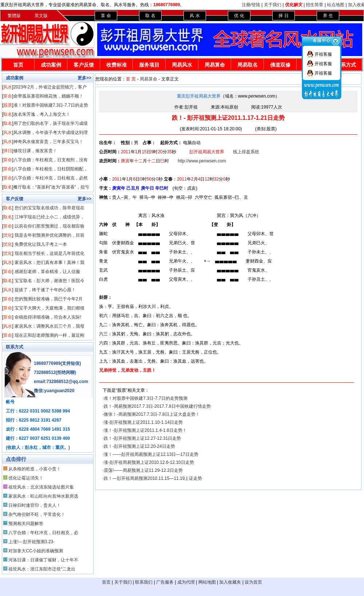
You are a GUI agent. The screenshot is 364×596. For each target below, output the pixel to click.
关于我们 (273, 5)
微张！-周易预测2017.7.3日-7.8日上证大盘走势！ (152, 414)
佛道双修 (280, 65)
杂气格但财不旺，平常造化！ (37, 514)
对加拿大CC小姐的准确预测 (35, 551)
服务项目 (149, 65)
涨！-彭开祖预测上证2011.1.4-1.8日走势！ (145, 430)
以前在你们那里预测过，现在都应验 (50, 226)
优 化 (239, 16)
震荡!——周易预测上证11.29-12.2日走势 (143, 470)
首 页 (131, 79)
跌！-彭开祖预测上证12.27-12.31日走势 (142, 438)
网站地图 (207, 582)
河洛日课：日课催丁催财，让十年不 (43, 560)
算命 (8, 96)
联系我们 (144, 582)
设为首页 (253, 582)
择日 (8, 151)
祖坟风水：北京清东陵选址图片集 (41, 487)
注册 (246, 5)
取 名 (150, 16)
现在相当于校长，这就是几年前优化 (50, 253)
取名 (8, 114)
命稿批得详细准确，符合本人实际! (48, 317)
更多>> (84, 78)
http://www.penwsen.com (202, 161)
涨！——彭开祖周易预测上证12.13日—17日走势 (151, 454)
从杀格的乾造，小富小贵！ (35, 469)
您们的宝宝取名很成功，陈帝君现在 (50, 208)
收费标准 (116, 65)
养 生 (328, 16)
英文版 (41, 16)
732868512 (45, 372)
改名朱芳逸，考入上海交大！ (42, 114)
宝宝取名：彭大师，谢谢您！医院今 (50, 281)
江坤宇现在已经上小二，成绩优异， (50, 217)
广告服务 (165, 582)
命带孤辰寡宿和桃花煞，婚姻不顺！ (48, 96)
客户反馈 (84, 65)
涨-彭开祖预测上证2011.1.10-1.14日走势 (143, 422)
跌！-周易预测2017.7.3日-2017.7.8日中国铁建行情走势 (157, 406)
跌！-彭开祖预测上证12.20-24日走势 (139, 446)
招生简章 (314, 5)
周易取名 (248, 65)
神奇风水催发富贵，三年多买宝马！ (48, 142)
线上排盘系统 (246, 152)
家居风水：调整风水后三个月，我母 (50, 326)
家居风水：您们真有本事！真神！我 (50, 263)
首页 (18, 65)
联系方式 (15, 347)
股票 (8, 105)
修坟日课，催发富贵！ (35, 151)
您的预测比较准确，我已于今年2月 (49, 299)
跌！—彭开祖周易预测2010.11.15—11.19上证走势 (153, 478)
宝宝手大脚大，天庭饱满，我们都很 (50, 308)
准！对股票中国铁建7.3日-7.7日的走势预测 (145, 398)
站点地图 (336, 5)
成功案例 (51, 65)
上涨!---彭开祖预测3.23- (31, 542)
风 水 (195, 16)
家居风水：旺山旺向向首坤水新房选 (43, 496)
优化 (8, 235)
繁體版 (14, 16)
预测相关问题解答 (26, 524)
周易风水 (182, 65)
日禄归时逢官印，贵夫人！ (35, 505)
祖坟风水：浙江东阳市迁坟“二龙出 (42, 569)
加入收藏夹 (230, 582)
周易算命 (215, 65)
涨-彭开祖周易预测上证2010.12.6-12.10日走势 (149, 462)
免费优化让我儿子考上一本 (41, 244)
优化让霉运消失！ (26, 478)
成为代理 (186, 582)
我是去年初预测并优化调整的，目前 (50, 235)
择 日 (283, 16)
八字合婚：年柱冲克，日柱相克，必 (43, 533)
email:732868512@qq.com (61, 382)
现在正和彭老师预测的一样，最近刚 (50, 335)
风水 (8, 87)
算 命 (106, 16)
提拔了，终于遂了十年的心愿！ (45, 290)
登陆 (256, 5)
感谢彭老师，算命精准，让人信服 (47, 272)
